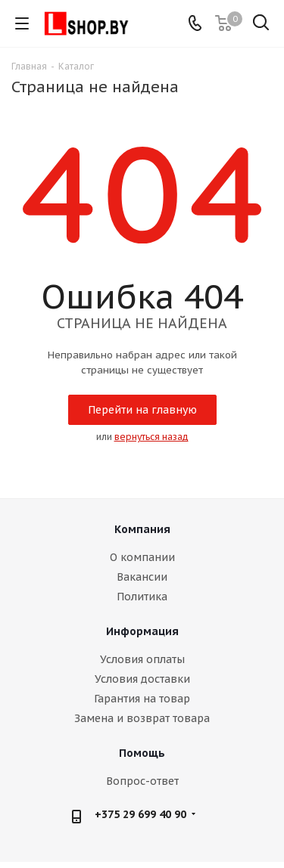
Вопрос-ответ (142, 781)
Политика (142, 597)
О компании (142, 557)
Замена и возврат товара (142, 718)
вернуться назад (151, 437)
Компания (142, 529)
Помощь (142, 753)
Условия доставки (142, 679)
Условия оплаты (142, 659)
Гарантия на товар (142, 699)
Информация (142, 631)
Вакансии (142, 577)
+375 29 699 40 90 (140, 814)
